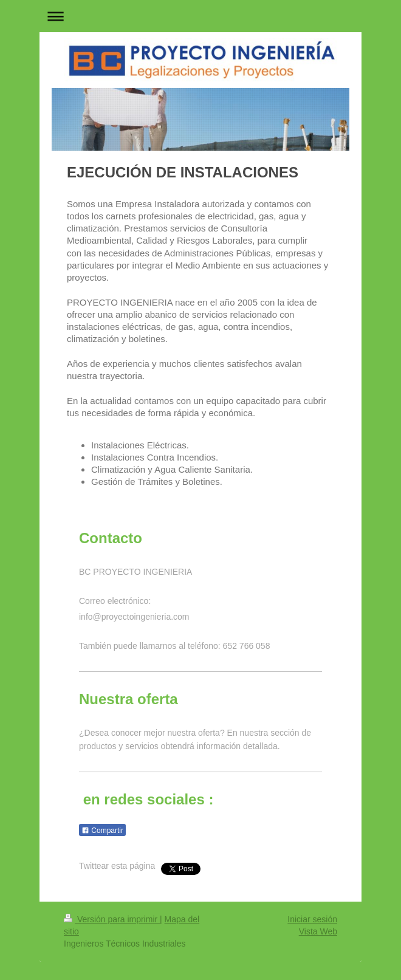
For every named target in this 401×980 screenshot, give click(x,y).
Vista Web (318, 931)
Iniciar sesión (312, 919)
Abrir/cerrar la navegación (200, 16)
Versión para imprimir (112, 919)
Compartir (102, 831)
